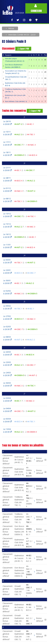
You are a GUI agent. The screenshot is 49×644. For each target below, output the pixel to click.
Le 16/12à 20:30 (8, 236)
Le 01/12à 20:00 (8, 190)
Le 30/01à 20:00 (8, 282)
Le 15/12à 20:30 (8, 225)
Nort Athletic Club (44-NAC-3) (16, 101)
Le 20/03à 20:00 (8, 353)
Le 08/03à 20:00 (8, 338)
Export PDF (23, 49)
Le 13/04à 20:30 (8, 430)
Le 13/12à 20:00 (8, 215)
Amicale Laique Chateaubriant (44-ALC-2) (15, 60)
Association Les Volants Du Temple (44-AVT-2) (16, 72)
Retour (11, 28)
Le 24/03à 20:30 (8, 374)
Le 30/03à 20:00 (8, 384)
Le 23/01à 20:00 (8, 271)
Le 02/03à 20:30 (8, 328)
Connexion (36, 8)
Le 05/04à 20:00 (8, 420)
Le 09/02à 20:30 (8, 307)
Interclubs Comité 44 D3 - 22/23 (22, 35)
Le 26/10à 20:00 (8, 123)
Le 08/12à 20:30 (8, 200)
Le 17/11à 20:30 (8, 143)
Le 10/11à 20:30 (8, 133)
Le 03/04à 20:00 (8, 399)
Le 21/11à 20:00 (8, 169)
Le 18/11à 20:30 (8, 154)
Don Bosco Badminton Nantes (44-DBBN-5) (14, 66)
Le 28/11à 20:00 (8, 179)
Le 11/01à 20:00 (8, 246)
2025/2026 (20, 13)
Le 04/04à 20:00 (8, 410)
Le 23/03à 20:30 (8, 364)
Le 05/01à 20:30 (8, 261)
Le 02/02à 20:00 (8, 292)
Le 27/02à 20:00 (8, 318)
